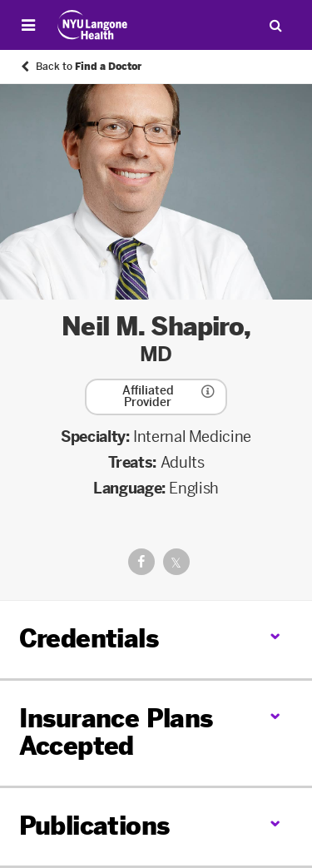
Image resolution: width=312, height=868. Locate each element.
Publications (94, 826)
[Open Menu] (28, 25)
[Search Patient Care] (275, 25)
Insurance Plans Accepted (116, 733)
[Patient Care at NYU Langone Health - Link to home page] (93, 25)
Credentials (89, 639)
